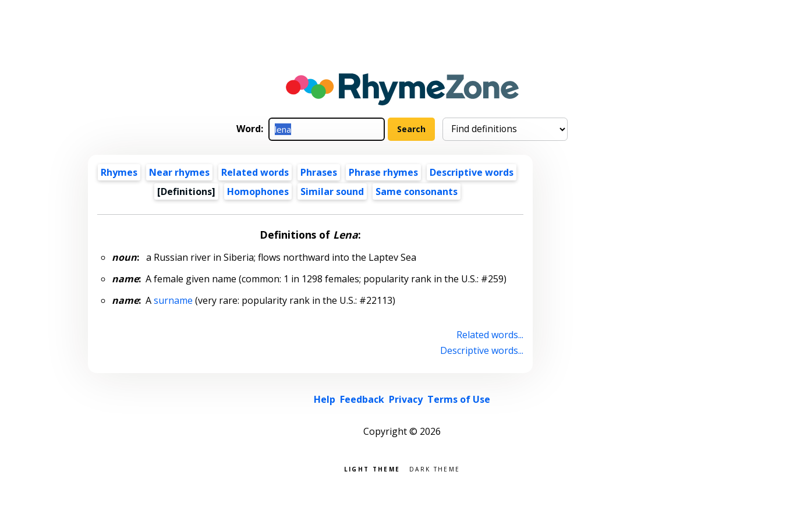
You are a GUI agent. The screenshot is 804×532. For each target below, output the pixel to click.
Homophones (258, 191)
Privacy (406, 399)
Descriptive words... (482, 350)
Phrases (319, 172)
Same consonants (417, 191)
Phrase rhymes (383, 172)
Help (325, 399)
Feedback (362, 399)
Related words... (490, 335)
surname (173, 300)
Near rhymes (179, 172)
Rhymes (119, 172)
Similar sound (332, 191)
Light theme (372, 468)
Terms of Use (459, 399)
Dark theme (435, 468)
